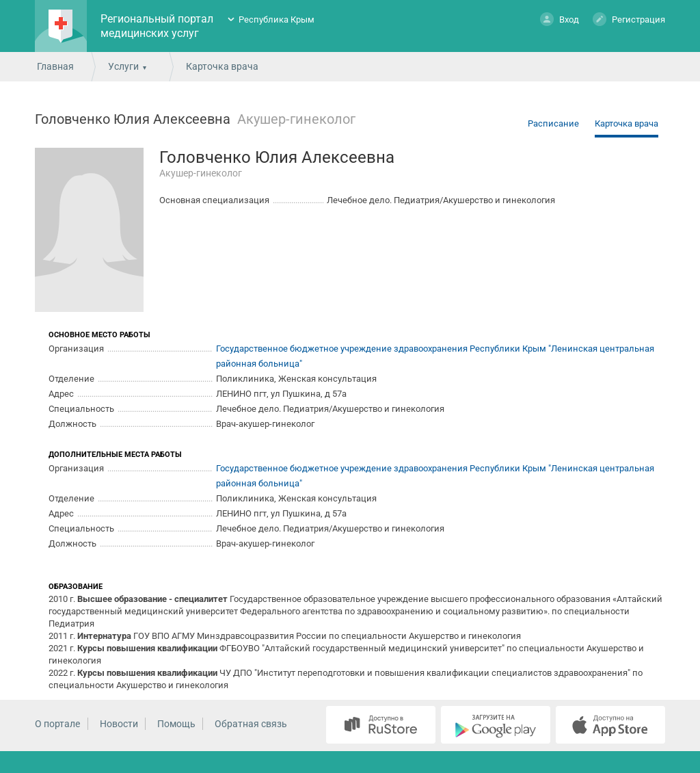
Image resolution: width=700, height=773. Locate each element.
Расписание (553, 123)
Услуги (123, 66)
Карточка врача (627, 123)
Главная (55, 66)
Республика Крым (277, 19)
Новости (119, 724)
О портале (57, 724)
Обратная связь (251, 724)
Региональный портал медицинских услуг (157, 26)
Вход (560, 19)
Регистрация (629, 19)
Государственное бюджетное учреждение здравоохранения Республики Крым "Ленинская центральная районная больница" (435, 356)
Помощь (176, 724)
